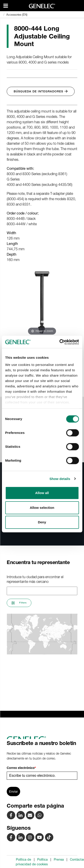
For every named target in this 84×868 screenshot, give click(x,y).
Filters (19, 603)
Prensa (59, 860)
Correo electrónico (21, 768)
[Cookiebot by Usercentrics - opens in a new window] (60, 342)
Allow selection (42, 508)
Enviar (13, 792)
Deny (42, 522)
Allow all (42, 493)
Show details (60, 479)
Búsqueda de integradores (41, 91)
